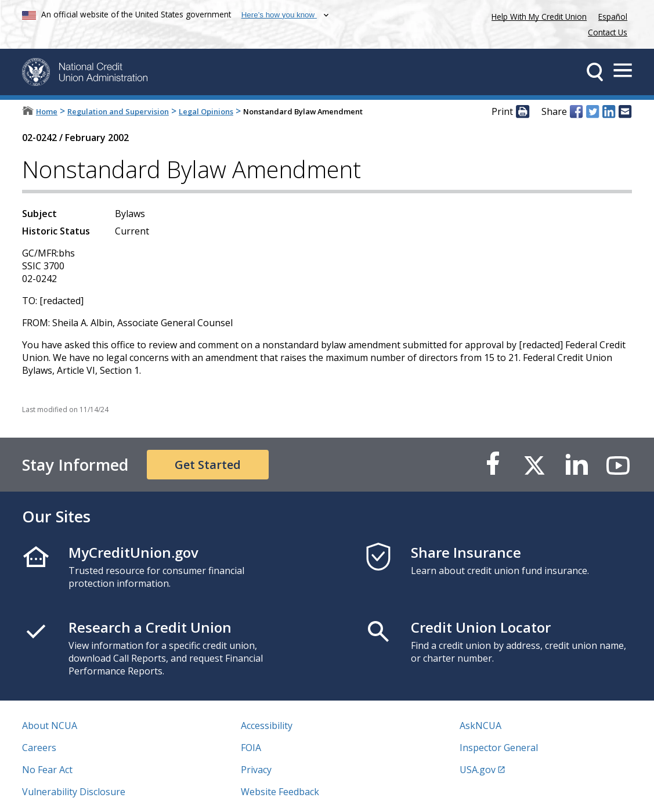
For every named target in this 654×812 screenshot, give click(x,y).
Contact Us (608, 32)
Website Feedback (280, 792)
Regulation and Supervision (118, 111)
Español (613, 17)
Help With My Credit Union (537, 15)
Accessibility (267, 726)
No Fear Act (47, 770)
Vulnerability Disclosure (74, 792)
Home (47, 111)
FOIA (251, 748)
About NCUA (50, 726)
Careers (39, 748)
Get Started (208, 465)
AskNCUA (480, 726)
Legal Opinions (206, 111)
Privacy (256, 770)
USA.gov (478, 770)
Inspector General (499, 748)
